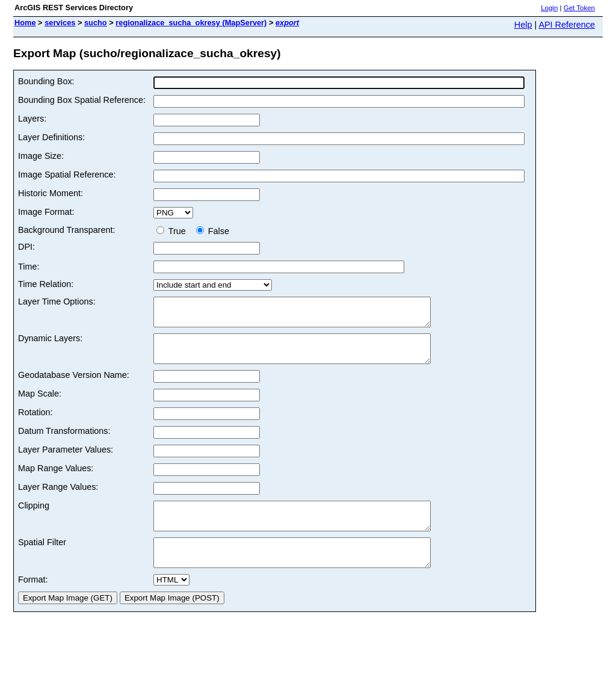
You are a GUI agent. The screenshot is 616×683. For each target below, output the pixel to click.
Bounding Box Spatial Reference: (82, 100)
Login (549, 8)
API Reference (567, 25)
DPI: (26, 247)
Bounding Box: (46, 81)
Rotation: (35, 423)
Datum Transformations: (64, 442)
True (174, 231)
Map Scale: (40, 404)
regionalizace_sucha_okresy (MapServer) (191, 23)
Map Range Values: (56, 479)
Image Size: (41, 156)
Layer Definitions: (51, 137)
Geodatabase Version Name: (74, 386)
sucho (96, 23)
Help (523, 25)
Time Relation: (46, 284)
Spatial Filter (42, 558)
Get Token (579, 8)
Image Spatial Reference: (67, 175)
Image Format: (46, 212)
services (60, 23)
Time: (29, 267)
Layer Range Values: (58, 498)
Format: (33, 601)
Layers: (32, 119)
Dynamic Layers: (50, 344)
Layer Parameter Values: (66, 460)
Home (25, 23)
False (213, 231)
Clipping (34, 516)
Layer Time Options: (57, 301)
